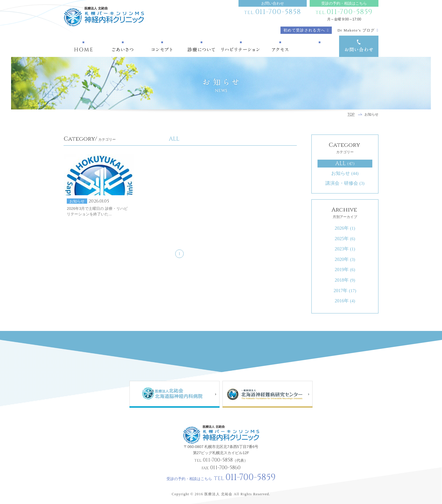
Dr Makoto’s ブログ (356, 30)
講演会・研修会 (345, 183)
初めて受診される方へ (304, 30)
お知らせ (345, 173)
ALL (345, 163)
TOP (351, 114)
